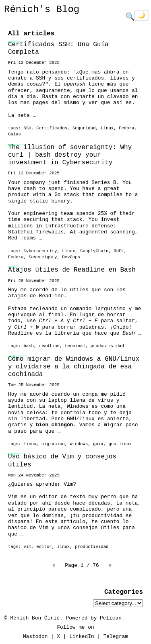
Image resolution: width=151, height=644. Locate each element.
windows (79, 444)
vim (27, 547)
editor (44, 547)
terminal (75, 346)
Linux (107, 128)
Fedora (126, 128)
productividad (107, 346)
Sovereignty (43, 257)
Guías (14, 134)
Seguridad (84, 128)
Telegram (116, 636)
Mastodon (35, 636)
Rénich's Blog (42, 9)
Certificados (52, 128)
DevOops (71, 257)
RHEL (119, 251)
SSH (27, 128)
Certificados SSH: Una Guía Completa (58, 48)
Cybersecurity (40, 251)
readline (49, 346)
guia (98, 444)
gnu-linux (120, 444)
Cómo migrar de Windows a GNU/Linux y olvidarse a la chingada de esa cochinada (74, 367)
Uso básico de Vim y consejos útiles (62, 461)
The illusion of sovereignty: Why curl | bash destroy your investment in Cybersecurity (70, 155)
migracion (53, 444)
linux (30, 444)
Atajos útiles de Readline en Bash (72, 270)
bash (29, 346)
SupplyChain (94, 251)
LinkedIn (82, 636)
